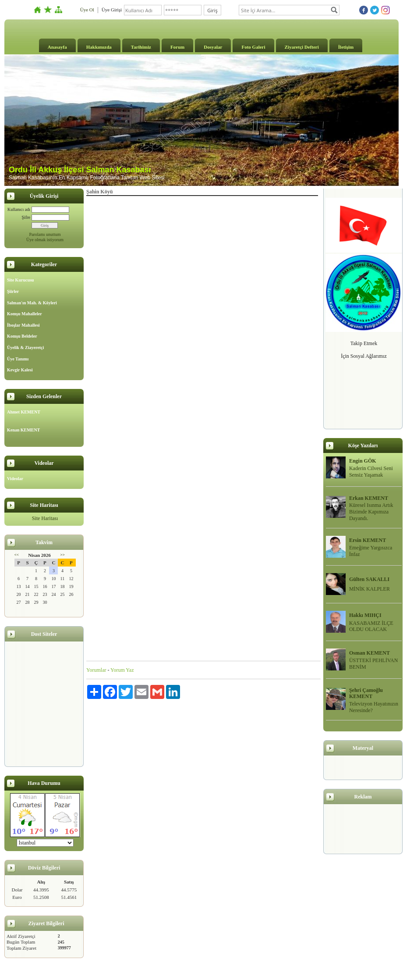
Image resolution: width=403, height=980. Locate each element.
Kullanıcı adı (19, 209)
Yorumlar (96, 670)
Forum (177, 47)
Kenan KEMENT (23, 430)
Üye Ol (87, 10)
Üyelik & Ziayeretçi (25, 347)
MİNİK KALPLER (369, 589)
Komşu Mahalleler (25, 314)
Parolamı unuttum (45, 234)
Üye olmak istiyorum (45, 240)
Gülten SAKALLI (369, 579)
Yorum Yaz (122, 670)
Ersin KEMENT (368, 540)
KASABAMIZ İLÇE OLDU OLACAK (371, 626)
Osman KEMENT (369, 653)
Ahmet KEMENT (24, 412)
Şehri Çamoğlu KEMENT (366, 693)
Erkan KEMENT (369, 498)
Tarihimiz (141, 47)
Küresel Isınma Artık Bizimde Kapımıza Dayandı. (371, 512)
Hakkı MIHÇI (365, 615)
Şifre (26, 217)
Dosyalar (213, 47)
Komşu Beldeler (22, 336)
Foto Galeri (253, 47)
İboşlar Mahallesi (23, 325)
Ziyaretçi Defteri (302, 47)
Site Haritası (45, 518)
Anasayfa (57, 47)
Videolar (15, 479)
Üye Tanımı (18, 359)
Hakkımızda (99, 47)
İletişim (346, 47)
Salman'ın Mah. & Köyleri (32, 303)
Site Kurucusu (20, 280)
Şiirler (13, 291)
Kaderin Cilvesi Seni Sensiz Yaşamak (371, 472)
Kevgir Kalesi (20, 370)
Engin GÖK (363, 461)
